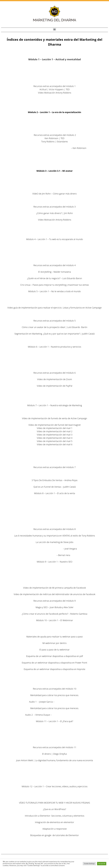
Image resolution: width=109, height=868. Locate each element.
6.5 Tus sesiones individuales (55, 366)
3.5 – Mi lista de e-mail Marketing (54, 200)
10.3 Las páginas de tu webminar (54, 676)
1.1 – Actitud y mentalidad (55, 68)
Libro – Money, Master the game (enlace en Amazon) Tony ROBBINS (54, 767)
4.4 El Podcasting (55, 256)
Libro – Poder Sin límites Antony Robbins (54, 99)
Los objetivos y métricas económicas (55, 741)
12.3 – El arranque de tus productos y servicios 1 (55, 842)
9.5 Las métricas (54, 581)
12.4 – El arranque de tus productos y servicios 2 (55, 845)
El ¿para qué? (55, 728)
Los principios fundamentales (54, 731)
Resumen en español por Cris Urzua (55, 773)
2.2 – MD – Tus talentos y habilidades (54, 122)
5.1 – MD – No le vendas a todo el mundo (54, 298)
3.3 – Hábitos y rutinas (54, 190)
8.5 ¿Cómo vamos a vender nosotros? (54, 523)
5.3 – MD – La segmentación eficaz (55, 304)
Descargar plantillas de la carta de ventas (54, 513)
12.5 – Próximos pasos (54, 848)
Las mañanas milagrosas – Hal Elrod (55, 226)
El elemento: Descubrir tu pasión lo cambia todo (47, 148)
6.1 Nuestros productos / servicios (54, 353)
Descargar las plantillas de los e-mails (54, 448)
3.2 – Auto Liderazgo (55, 184)
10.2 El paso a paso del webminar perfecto (54, 630)
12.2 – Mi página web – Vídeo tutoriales (54, 796)
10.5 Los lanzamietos (55, 682)
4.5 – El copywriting (54, 259)
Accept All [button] (102, 864)
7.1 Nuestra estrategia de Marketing (55, 412)
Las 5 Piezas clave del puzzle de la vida (54, 233)
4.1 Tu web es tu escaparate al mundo (55, 246)
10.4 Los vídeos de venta (54, 679)
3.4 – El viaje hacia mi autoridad (54, 197)
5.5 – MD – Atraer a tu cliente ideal (54, 314)
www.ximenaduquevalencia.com (68, 715)
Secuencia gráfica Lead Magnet (55, 340)
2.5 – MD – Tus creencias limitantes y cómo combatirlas (54, 132)
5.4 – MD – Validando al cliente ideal (54, 311)
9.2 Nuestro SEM (55, 571)
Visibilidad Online (47, 555)
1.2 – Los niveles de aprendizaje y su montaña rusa (54, 73)
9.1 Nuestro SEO (55, 568)
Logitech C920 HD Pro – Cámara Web (54, 399)
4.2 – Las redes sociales (54, 249)
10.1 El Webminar (55, 627)
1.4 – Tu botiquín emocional (54, 80)
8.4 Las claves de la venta (54, 519)
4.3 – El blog (55, 252)
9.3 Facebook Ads (54, 575)
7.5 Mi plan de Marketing (55, 457)
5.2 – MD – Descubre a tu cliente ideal (54, 301)
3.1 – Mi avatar (55, 177)
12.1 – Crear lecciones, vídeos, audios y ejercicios (54, 793)
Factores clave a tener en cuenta (55, 734)
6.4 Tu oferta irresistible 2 (54, 363)
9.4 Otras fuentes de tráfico (55, 578)
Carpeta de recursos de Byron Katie (54, 151)
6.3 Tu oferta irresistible (54, 360)
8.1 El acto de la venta (55, 500)
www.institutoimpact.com (67, 702)
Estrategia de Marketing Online (47, 549)
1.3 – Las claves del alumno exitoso (54, 76)
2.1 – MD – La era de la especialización (54, 119)
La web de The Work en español (55, 155)
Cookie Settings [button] (89, 864)
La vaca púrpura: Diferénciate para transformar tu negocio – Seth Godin (54, 145)
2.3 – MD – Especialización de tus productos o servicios (54, 125)
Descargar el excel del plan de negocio (54, 780)
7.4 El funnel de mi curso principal (54, 451)
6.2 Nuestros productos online (55, 356)
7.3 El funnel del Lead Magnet (54, 422)
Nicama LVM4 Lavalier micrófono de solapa (54, 392)
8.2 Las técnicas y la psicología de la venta (55, 503)
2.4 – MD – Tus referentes (54, 128)
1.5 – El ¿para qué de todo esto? (54, 83)
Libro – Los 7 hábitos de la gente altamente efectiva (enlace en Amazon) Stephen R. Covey (54, 96)
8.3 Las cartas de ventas (55, 506)
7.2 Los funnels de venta (54, 415)
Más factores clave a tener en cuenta (55, 738)
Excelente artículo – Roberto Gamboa (54, 474)
